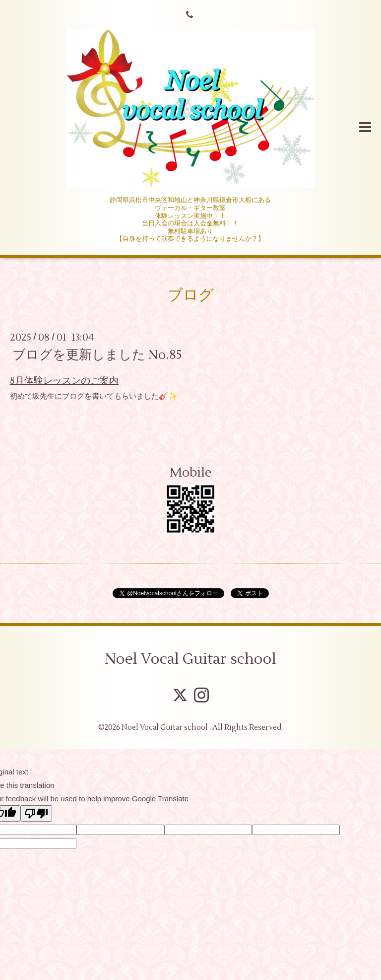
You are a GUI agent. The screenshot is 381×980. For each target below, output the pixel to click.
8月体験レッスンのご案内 (64, 381)
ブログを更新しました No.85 (97, 355)
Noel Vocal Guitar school (190, 659)
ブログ (191, 295)
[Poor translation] (36, 813)
